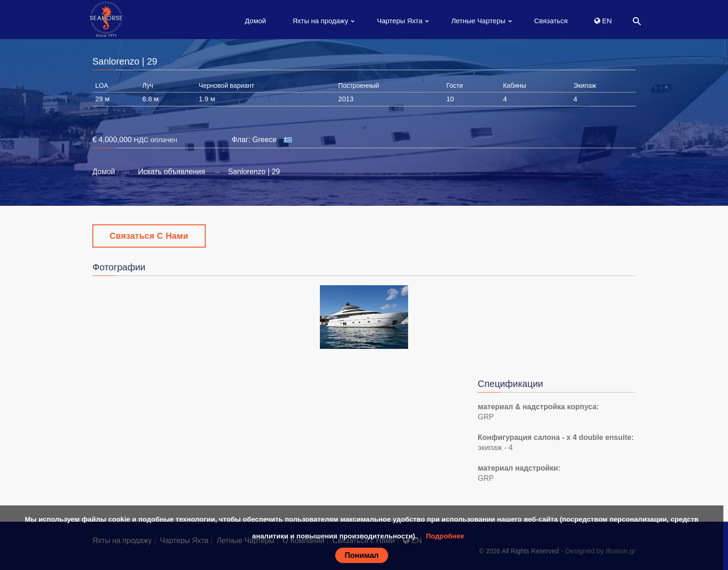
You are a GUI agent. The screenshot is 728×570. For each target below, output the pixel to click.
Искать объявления (172, 172)
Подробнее (445, 536)
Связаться (551, 21)
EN (603, 21)
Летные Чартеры (478, 21)
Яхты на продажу (320, 21)
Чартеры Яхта (400, 21)
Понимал (362, 555)
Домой (255, 21)
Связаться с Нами (149, 236)
